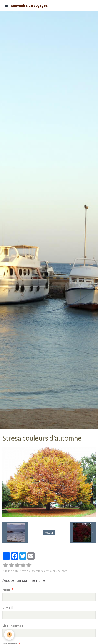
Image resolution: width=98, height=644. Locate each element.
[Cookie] (9, 635)
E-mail (7, 608)
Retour (49, 533)
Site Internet (13, 626)
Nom (6, 590)
